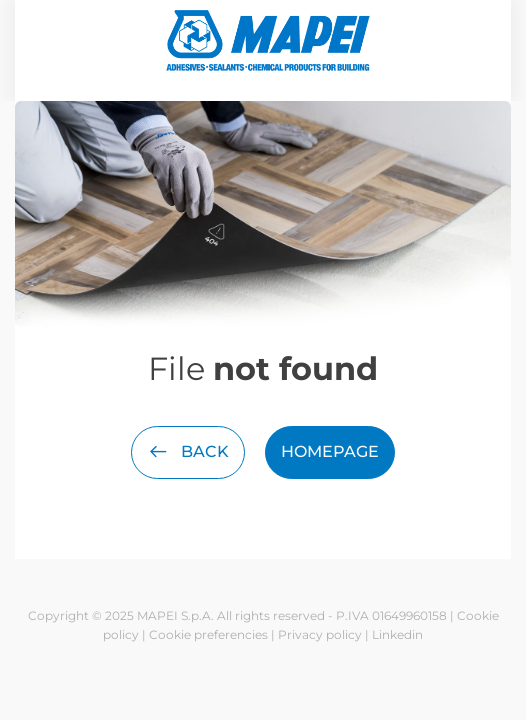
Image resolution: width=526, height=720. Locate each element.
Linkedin (397, 634)
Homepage (330, 451)
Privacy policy (320, 634)
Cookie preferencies (208, 634)
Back (188, 451)
